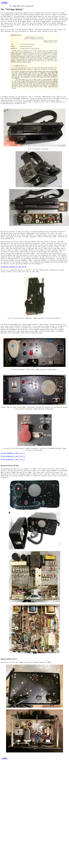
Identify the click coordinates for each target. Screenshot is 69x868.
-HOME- (5, 3)
